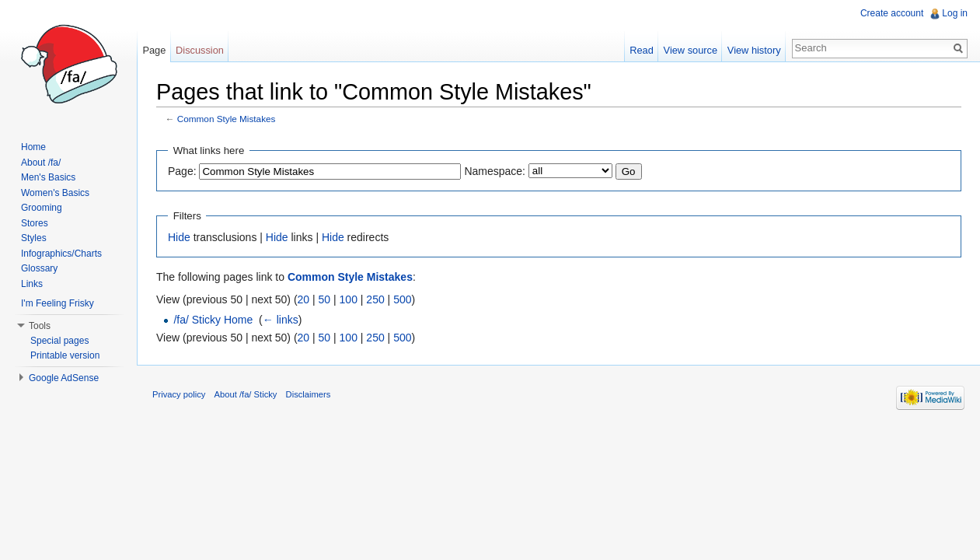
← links (281, 320)
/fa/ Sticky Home (213, 320)
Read (642, 50)
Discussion (200, 50)
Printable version (65, 355)
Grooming (42, 208)
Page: (182, 171)
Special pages (59, 341)
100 (349, 299)
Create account (892, 13)
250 (375, 299)
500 (402, 299)
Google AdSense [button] (64, 378)
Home (33, 147)
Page (154, 50)
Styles (34, 238)
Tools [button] (40, 326)
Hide (179, 237)
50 (325, 299)
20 (304, 299)
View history (754, 50)
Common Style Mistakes (227, 119)
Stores (35, 223)
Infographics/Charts (61, 254)
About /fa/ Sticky (246, 394)
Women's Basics (55, 193)
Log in (955, 13)
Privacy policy (179, 394)
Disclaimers (309, 394)
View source (691, 50)
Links (32, 284)
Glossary (39, 268)
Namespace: (495, 171)
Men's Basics (48, 177)
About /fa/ (41, 163)
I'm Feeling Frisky (58, 303)
